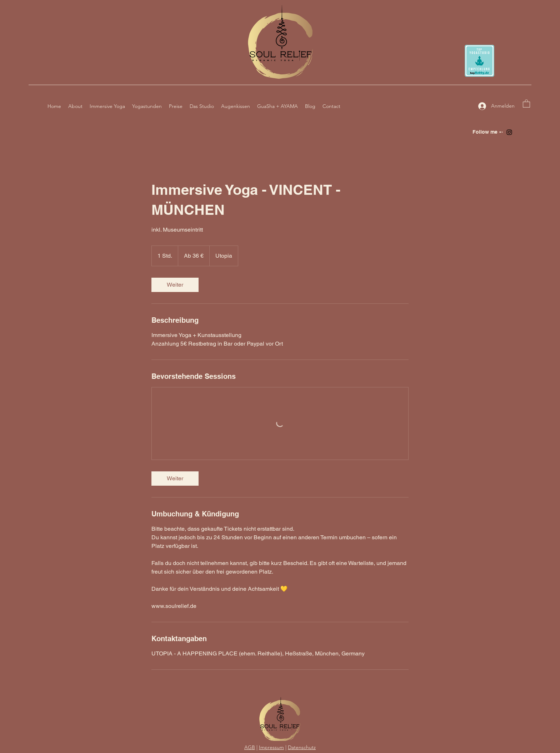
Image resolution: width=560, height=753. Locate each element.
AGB (250, 747)
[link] (175, 285)
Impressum (271, 747)
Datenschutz (302, 747)
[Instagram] (509, 132)
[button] (526, 103)
